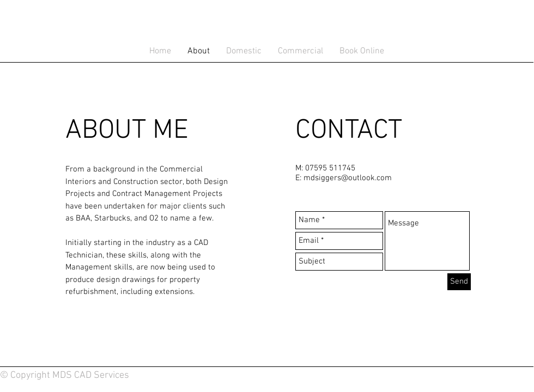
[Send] (459, 282)
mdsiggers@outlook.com (348, 178)
